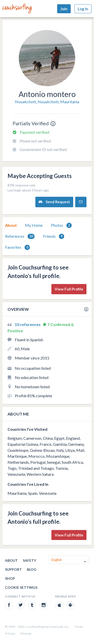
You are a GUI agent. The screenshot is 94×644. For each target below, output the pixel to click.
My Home (34, 225)
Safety (29, 560)
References (20, 236)
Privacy (10, 633)
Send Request (54, 202)
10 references (28, 324)
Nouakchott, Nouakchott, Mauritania (47, 102)
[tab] (11, 225)
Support (13, 569)
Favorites (17, 247)
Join (64, 9)
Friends (54, 236)
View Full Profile (69, 289)
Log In (83, 9)
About (11, 225)
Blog (32, 569)
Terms (79, 627)
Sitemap (26, 633)
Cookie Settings (21, 587)
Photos (61, 225)
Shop (10, 578)
